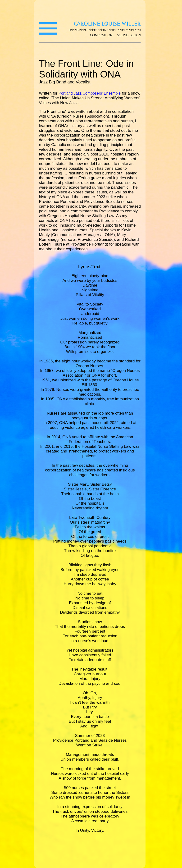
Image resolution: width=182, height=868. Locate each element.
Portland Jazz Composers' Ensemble (90, 93)
